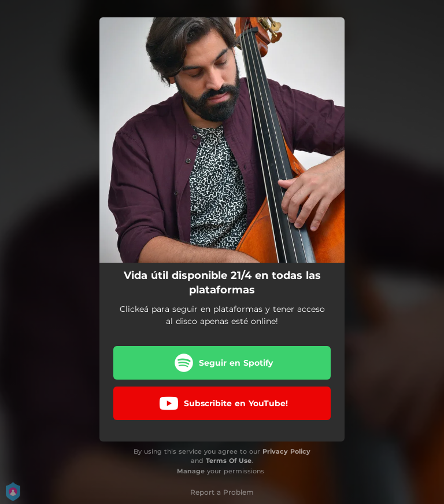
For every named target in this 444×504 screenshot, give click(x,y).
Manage (191, 471)
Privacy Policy (286, 451)
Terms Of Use (229, 461)
